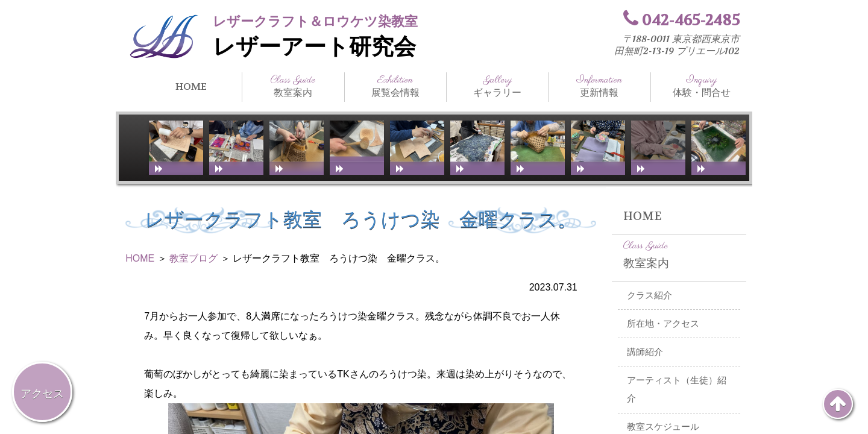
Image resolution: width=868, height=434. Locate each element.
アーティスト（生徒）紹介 (677, 390)
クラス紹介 (649, 295)
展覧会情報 (395, 86)
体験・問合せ (702, 86)
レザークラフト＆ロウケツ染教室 (315, 21)
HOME (191, 86)
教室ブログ (193, 258)
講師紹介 (645, 352)
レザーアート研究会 (314, 47)
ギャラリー (497, 86)
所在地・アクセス (663, 324)
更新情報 (599, 86)
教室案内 (293, 86)
